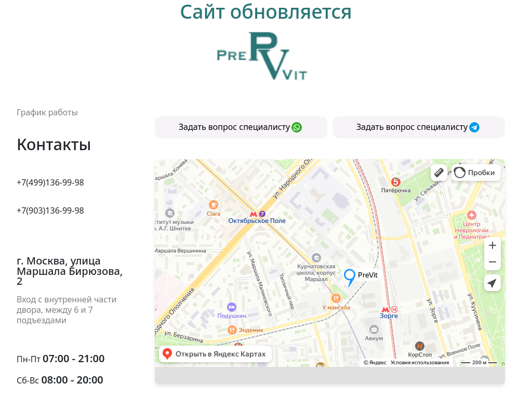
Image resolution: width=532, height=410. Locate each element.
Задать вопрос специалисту (240, 127)
